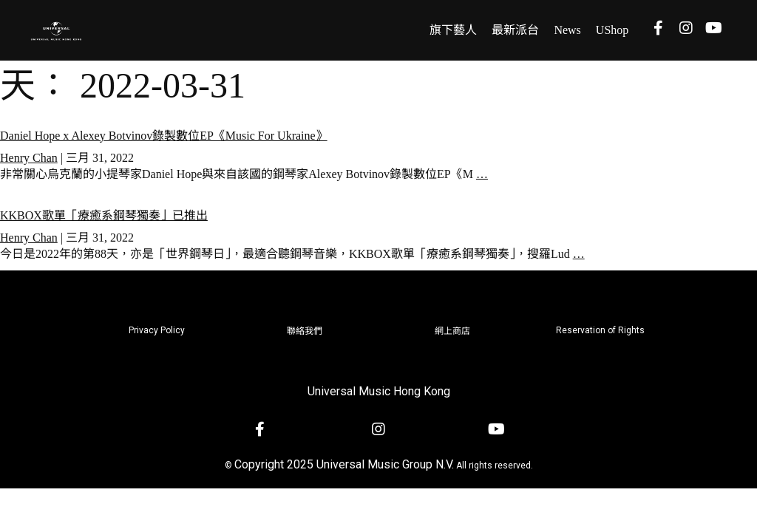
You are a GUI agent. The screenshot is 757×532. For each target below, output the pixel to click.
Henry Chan (29, 158)
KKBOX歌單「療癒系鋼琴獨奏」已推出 (104, 215)
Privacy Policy (157, 330)
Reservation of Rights (600, 330)
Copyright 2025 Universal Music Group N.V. (344, 464)
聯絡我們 (305, 331)
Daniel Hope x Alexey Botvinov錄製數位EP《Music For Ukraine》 (164, 136)
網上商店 (452, 331)
